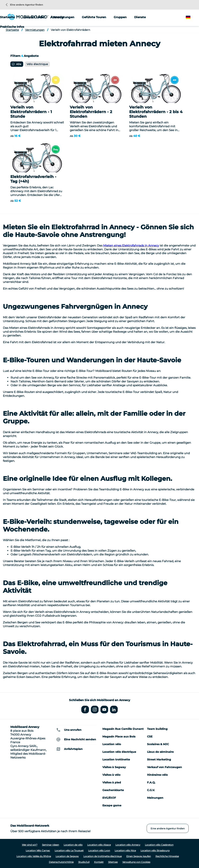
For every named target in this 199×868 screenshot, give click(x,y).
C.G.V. (151, 790)
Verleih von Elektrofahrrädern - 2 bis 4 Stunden (156, 112)
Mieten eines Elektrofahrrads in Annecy (131, 245)
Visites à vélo (111, 775)
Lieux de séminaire (160, 752)
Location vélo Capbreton (159, 845)
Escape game (112, 805)
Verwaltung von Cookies (136, 862)
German (192, 18)
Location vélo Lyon (99, 850)
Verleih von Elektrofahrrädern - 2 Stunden (91, 112)
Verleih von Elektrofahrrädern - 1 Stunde (31, 112)
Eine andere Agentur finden (24, 5)
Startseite (7, 17)
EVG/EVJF (109, 798)
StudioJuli (84, 862)
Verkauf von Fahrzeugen (164, 767)
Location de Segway (67, 856)
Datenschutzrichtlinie (61, 862)
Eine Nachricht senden (80, 739)
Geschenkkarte (113, 790)
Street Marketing (159, 759)
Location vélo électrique (119, 752)
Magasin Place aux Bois (119, 737)
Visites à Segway (114, 767)
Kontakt (99, 862)
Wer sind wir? (30, 845)
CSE (150, 737)
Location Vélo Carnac (38, 850)
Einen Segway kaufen (139, 856)
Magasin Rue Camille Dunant (123, 729)
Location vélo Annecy (128, 845)
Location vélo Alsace (99, 845)
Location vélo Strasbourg (155, 850)
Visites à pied (112, 782)
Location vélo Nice (125, 850)
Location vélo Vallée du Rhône (34, 856)
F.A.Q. (151, 782)
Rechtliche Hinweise (167, 856)
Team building (157, 729)
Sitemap (113, 862)
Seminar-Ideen (51, 845)
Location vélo (112, 744)
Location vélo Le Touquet (69, 850)
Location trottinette (116, 759)
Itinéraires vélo (157, 775)
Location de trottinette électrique (103, 856)
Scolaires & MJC (158, 744)
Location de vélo (73, 845)
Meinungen (155, 798)
